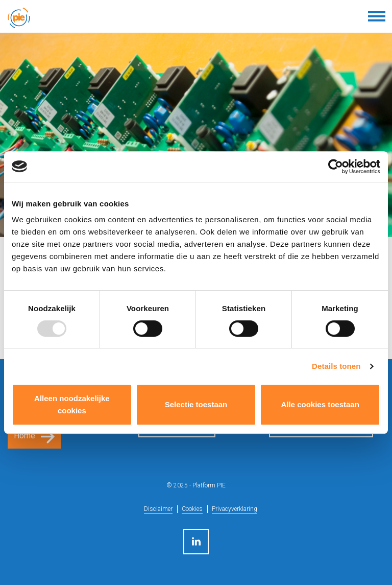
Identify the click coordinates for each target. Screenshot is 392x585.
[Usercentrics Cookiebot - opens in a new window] (336, 167)
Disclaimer (158, 509)
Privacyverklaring (235, 509)
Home (24, 436)
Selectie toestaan (196, 404)
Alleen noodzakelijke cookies (72, 404)
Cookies (192, 509)
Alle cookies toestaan (320, 404)
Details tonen (336, 366)
